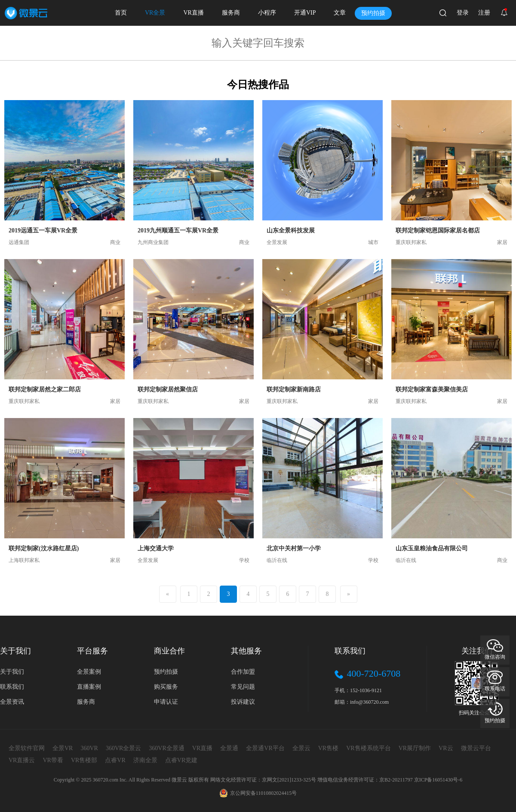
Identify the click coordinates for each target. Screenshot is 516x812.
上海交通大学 (156, 548)
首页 (121, 13)
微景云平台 (476, 748)
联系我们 (12, 687)
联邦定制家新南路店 (294, 389)
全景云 (301, 748)
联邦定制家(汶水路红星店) (44, 548)
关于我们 (12, 672)
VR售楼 (328, 748)
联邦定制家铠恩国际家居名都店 (438, 230)
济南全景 (145, 760)
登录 (463, 13)
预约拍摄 (373, 13)
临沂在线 (277, 560)
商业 (115, 242)
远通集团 (19, 242)
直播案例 (89, 687)
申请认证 (166, 702)
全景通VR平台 (265, 748)
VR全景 (155, 13)
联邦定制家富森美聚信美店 (432, 389)
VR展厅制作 (415, 748)
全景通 (229, 748)
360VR (89, 748)
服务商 (231, 13)
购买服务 (166, 687)
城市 (373, 242)
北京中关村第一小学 (294, 548)
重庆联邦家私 (411, 242)
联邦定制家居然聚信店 (168, 389)
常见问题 (243, 687)
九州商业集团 (153, 242)
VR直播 (193, 13)
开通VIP (305, 13)
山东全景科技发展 (291, 230)
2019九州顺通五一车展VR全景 (178, 230)
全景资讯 (12, 702)
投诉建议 (243, 702)
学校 (244, 560)
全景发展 (277, 242)
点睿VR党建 (181, 760)
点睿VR (115, 760)
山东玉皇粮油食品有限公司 (432, 548)
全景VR (63, 748)
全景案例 (89, 672)
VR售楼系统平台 (368, 748)
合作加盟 (243, 672)
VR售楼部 (84, 760)
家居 (502, 242)
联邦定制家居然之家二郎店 (45, 389)
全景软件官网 (27, 748)
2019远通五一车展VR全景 (43, 230)
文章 (340, 13)
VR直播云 (22, 760)
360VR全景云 (123, 748)
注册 (484, 13)
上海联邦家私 (24, 560)
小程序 (267, 13)
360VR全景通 (166, 748)
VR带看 (53, 760)
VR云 (446, 748)
